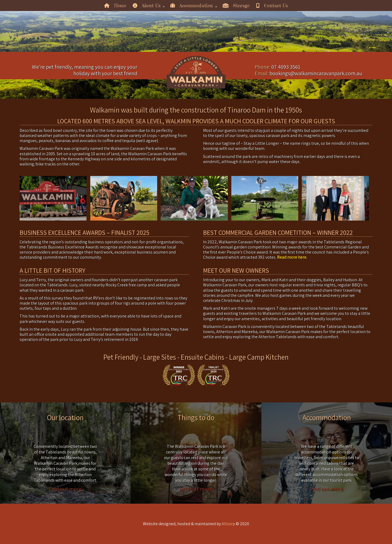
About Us (147, 6)
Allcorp (228, 524)
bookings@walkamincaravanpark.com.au (316, 73)
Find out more (65, 489)
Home (115, 6)
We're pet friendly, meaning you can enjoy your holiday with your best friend (85, 70)
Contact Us (272, 6)
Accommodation (192, 6)
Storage (236, 6)
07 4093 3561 (286, 67)
